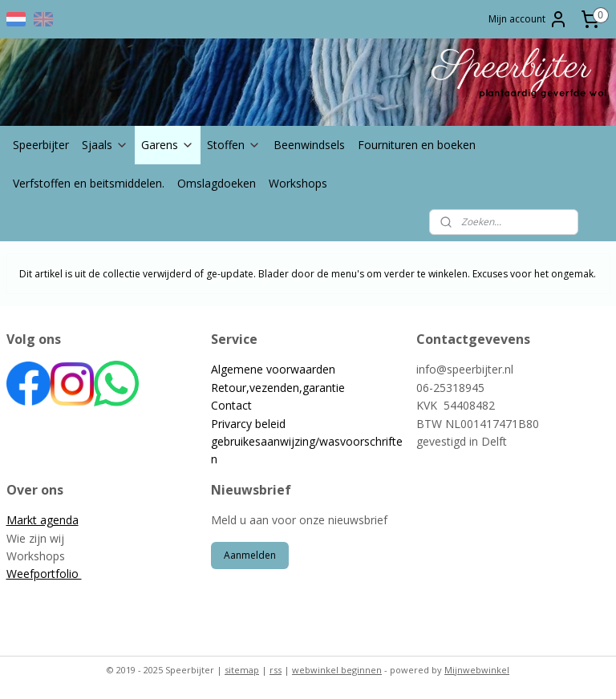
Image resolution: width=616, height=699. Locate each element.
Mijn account (528, 19)
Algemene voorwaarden (273, 369)
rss (276, 670)
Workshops (298, 183)
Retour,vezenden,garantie (278, 388)
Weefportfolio (44, 574)
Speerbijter (41, 145)
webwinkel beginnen (337, 670)
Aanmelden (250, 555)
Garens (168, 145)
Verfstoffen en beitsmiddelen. (89, 183)
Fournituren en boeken (417, 145)
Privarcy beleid (248, 424)
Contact (231, 405)
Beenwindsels (309, 145)
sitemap (242, 670)
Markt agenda (43, 520)
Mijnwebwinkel (477, 670)
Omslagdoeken (217, 183)
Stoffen (234, 145)
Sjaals (105, 145)
